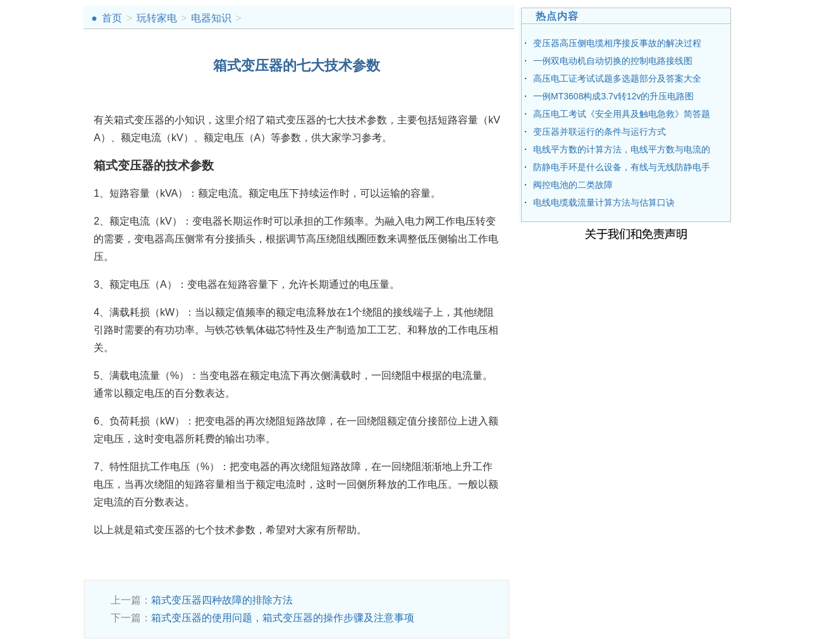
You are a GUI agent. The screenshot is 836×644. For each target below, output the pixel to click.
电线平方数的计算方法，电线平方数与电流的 (622, 149)
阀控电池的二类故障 (573, 185)
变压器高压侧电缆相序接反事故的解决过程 (617, 43)
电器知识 (211, 18)
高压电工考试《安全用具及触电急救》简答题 (622, 114)
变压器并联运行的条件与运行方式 (599, 132)
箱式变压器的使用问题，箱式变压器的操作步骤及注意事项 (283, 618)
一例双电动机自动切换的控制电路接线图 (613, 61)
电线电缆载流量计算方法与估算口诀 (604, 202)
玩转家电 (157, 18)
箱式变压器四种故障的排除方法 (222, 600)
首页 (112, 18)
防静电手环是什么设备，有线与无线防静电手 (622, 167)
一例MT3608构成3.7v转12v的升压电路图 (613, 96)
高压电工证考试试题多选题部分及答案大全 (617, 78)
